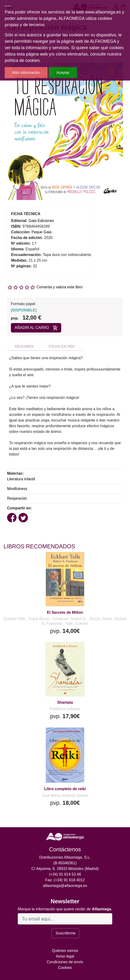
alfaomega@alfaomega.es (65, 886)
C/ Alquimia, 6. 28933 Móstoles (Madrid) (65, 869)
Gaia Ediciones (41, 221)
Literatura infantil (21, 479)
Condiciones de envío (65, 962)
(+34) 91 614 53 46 (65, 874)
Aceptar (63, 73)
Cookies (65, 968)
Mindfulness (17, 489)
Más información (26, 73)
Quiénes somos (65, 951)
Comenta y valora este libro (59, 287)
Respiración (17, 498)
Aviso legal (65, 956)
